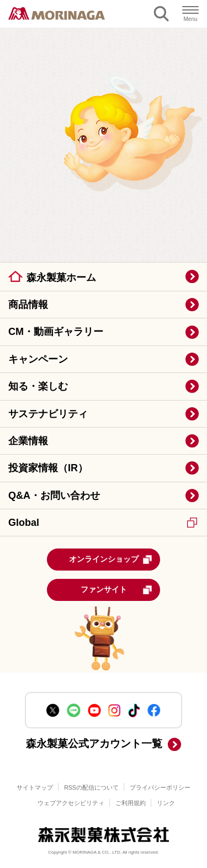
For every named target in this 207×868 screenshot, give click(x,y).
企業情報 (28, 441)
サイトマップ (35, 787)
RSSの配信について (91, 787)
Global (103, 523)
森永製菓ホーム (61, 278)
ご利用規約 (131, 803)
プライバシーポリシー (160, 787)
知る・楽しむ (38, 386)
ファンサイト (117, 590)
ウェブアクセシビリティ (71, 803)
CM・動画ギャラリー (56, 332)
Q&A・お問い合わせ (54, 496)
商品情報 (28, 305)
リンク (166, 803)
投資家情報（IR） (48, 468)
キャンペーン (38, 359)
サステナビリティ (48, 414)
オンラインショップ (111, 560)
